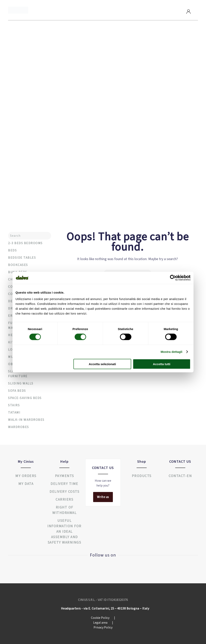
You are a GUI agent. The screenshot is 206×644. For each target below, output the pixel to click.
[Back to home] (18, 10)
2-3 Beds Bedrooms (25, 243)
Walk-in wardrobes (26, 420)
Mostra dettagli (171, 352)
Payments (64, 476)
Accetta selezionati (102, 364)
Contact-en (180, 476)
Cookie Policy (103, 618)
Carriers (64, 500)
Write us (103, 497)
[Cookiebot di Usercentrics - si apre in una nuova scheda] (173, 278)
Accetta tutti (162, 364)
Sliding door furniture (20, 374)
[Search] (30, 236)
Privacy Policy (103, 627)
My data (26, 484)
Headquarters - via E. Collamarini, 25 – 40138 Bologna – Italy (105, 609)
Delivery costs (64, 492)
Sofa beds (17, 391)
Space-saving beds (25, 398)
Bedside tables (22, 258)
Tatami (14, 413)
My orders (26, 476)
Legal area (103, 623)
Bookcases (18, 265)
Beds (12, 250)
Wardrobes (19, 427)
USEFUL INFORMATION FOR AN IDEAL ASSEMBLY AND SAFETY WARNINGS (64, 532)
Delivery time (64, 484)
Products (142, 476)
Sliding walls (21, 383)
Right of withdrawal (64, 510)
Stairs (14, 405)
